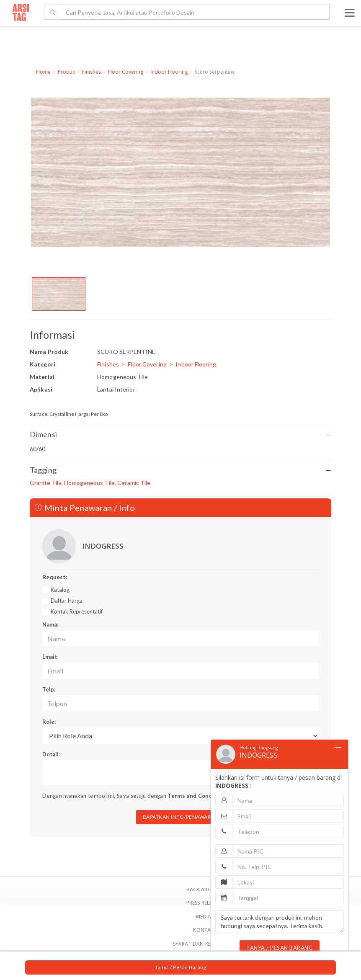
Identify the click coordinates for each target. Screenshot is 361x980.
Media (204, 917)
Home (43, 72)
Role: (49, 722)
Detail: (51, 754)
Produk (66, 72)
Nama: (50, 624)
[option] (59, 294)
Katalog (60, 590)
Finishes (92, 72)
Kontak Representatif (77, 611)
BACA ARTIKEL (204, 889)
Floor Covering (126, 72)
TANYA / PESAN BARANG (280, 948)
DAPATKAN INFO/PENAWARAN (181, 817)
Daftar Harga (67, 601)
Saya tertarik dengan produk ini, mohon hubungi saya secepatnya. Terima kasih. (280, 922)
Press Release (204, 903)
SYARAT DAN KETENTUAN (204, 944)
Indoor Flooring (169, 72)
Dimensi (180, 435)
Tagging (180, 470)
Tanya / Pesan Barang (180, 967)
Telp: (49, 689)
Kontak (203, 930)
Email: (50, 657)
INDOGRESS (103, 546)
